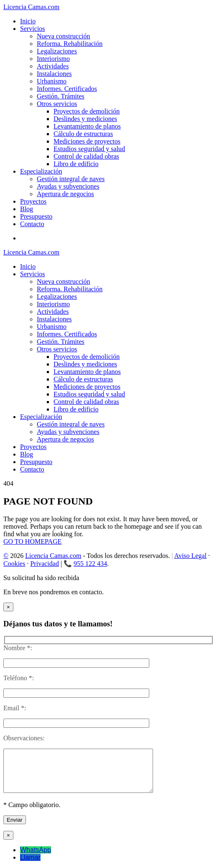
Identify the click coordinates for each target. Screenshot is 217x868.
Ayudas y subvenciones (68, 186)
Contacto (32, 224)
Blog (27, 209)
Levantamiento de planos (87, 126)
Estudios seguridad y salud (89, 149)
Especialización (41, 171)
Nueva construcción (64, 36)
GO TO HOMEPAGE (32, 541)
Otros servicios (57, 104)
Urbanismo (52, 81)
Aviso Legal (190, 556)
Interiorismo (53, 59)
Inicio (28, 21)
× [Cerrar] (8, 607)
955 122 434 (90, 564)
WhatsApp (36, 850)
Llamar (30, 857)
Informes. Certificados (67, 89)
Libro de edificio (76, 164)
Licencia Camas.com (53, 556)
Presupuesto (36, 216)
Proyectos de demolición (87, 111)
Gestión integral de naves (71, 179)
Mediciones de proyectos (87, 141)
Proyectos (33, 201)
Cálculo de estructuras (83, 134)
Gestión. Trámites (61, 96)
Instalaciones (54, 74)
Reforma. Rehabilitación (70, 44)
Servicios (33, 29)
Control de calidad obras (86, 156)
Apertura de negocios (65, 194)
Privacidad (44, 564)
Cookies (14, 564)
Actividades (53, 66)
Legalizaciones (57, 51)
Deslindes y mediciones (85, 119)
